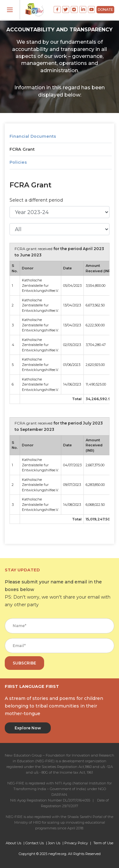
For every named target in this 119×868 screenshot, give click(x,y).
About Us (13, 843)
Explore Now (28, 728)
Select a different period (36, 200)
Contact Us (35, 843)
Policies (18, 162)
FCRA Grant (22, 149)
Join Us (54, 843)
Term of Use (103, 843)
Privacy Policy (76, 843)
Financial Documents (33, 136)
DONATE (105, 9)
